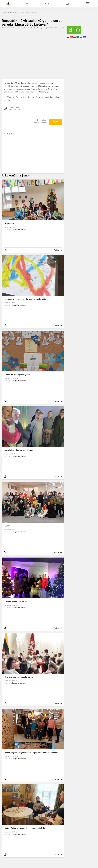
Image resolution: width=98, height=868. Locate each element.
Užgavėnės (9, 223)
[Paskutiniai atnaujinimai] (47, 4)
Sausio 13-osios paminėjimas (17, 375)
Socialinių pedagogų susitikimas (19, 450)
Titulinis (5, 12)
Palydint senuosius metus (16, 601)
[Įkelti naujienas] (27, 4)
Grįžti (10, 134)
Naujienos (14, 12)
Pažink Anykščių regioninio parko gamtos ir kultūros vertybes (32, 753)
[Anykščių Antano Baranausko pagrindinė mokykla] (8, 3)
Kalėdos (8, 526)
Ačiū (55, 122)
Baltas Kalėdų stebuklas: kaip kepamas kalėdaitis (26, 828)
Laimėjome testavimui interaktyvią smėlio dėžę (25, 299)
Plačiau (57, 250)
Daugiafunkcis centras (28, 12)
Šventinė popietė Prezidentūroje (19, 677)
